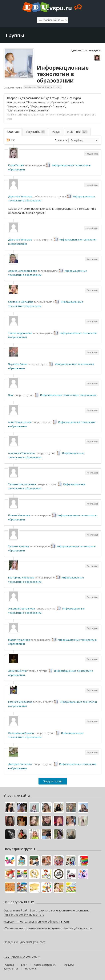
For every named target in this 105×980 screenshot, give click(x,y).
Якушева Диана (18, 364)
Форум (56, 132)
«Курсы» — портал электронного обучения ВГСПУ (37, 922)
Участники (77, 132)
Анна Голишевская (20, 422)
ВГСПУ (19, 115)
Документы (35, 132)
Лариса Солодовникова (23, 271)
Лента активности (45, 965)
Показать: (61, 140)
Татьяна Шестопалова (22, 484)
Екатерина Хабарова (21, 578)
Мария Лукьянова (19, 640)
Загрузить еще (53, 781)
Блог (24, 965)
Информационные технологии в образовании (63, 74)
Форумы (69, 965)
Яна (10, 395)
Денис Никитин (17, 671)
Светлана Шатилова (21, 302)
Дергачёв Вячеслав (20, 196)
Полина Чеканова (19, 515)
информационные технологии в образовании (49, 115)
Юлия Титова (16, 165)
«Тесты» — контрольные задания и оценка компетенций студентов (48, 928)
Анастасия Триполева (21, 453)
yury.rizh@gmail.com (32, 942)
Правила (30, 969)
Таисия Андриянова (20, 333)
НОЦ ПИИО (10, 957)
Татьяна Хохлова (19, 546)
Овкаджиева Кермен (21, 733)
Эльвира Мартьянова (22, 609)
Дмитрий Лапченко (20, 764)
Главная (13, 132)
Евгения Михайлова (20, 702)
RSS (13, 140)
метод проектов (85, 115)
